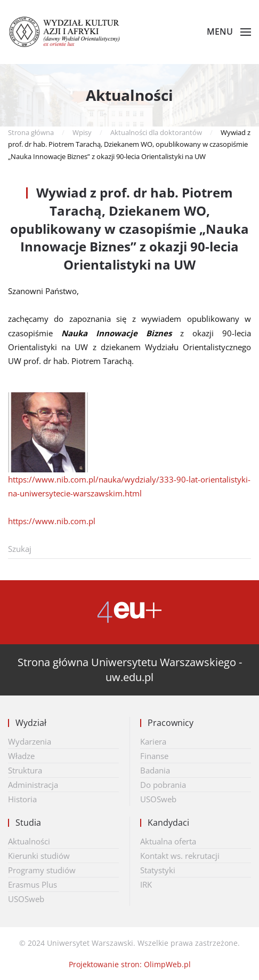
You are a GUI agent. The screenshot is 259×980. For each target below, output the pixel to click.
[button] (229, 32)
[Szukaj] (129, 549)
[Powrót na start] (70, 32)
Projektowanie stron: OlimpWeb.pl (130, 964)
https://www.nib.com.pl (52, 521)
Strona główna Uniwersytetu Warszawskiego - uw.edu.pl (130, 670)
